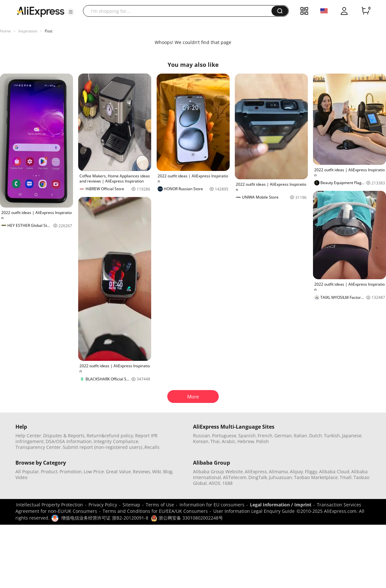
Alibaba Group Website (218, 472)
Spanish (247, 436)
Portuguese (224, 436)
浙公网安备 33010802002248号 (187, 518)
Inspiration (28, 31)
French (265, 436)
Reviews (142, 472)
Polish (262, 441)
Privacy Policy (103, 505)
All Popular (27, 472)
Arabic (229, 441)
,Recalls (151, 447)
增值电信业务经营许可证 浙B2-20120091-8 (105, 518)
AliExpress (256, 472)
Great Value (118, 472)
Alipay (296, 472)
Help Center (28, 436)
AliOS (215, 483)
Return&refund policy (110, 436)
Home (5, 31)
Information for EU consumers (212, 505)
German (283, 436)
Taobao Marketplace (316, 477)
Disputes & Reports (64, 436)
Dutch (316, 436)
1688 (227, 483)
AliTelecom (235, 477)
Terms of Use (160, 505)
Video (21, 477)
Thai (215, 441)
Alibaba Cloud (334, 472)
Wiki (157, 472)
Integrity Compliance (116, 441)
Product (49, 472)
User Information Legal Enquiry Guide (254, 511)
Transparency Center (38, 447)
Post (49, 31)
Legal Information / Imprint (281, 505)
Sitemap (131, 505)
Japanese (352, 436)
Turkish (332, 436)
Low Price (94, 472)
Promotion (71, 472)
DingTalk (258, 477)
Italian (300, 436)
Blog (168, 472)
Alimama (278, 472)
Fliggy (311, 472)
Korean (201, 441)
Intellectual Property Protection (50, 505)
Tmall (346, 477)
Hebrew (246, 441)
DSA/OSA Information (69, 441)
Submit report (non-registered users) (102, 447)
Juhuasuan (280, 477)
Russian (202, 436)
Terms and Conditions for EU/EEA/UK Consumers (155, 511)
